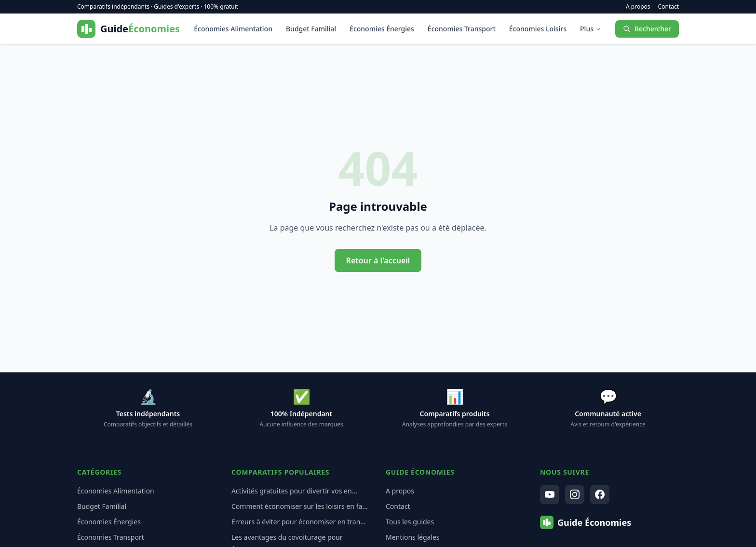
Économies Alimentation (233, 29)
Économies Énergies (382, 29)
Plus (591, 29)
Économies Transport (462, 29)
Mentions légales (413, 537)
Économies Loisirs (538, 29)
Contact (668, 7)
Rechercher (647, 29)
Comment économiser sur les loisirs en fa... (300, 506)
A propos (638, 7)
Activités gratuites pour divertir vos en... (294, 491)
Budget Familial (311, 29)
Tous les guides (410, 522)
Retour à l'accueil (378, 260)
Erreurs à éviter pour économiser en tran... (299, 522)
